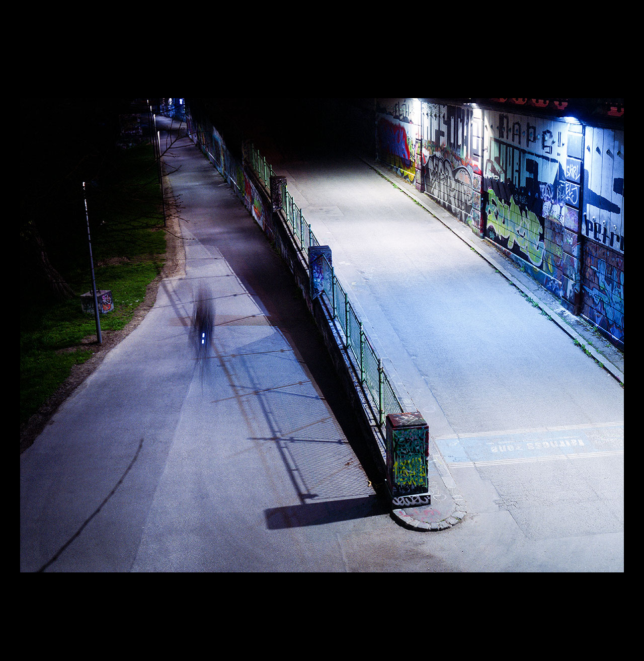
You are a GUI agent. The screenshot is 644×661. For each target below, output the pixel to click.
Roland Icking (322, 19)
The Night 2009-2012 (322, 61)
